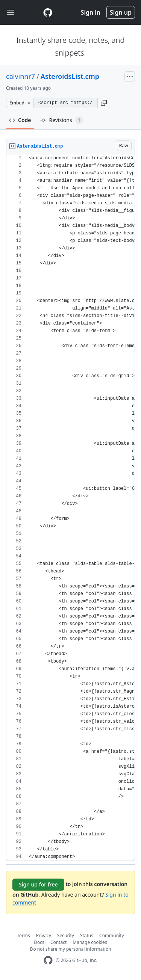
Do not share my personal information (71, 949)
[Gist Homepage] (48, 12)
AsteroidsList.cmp (70, 76)
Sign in (91, 12)
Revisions (62, 120)
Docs (39, 942)
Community (112, 935)
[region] (70, 508)
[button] (104, 103)
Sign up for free (38, 884)
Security (66, 935)
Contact (58, 942)
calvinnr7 (20, 76)
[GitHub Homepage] (48, 960)
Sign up (121, 12)
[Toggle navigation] (11, 13)
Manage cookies (90, 942)
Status (87, 935)
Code (20, 120)
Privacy (44, 935)
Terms (23, 935)
